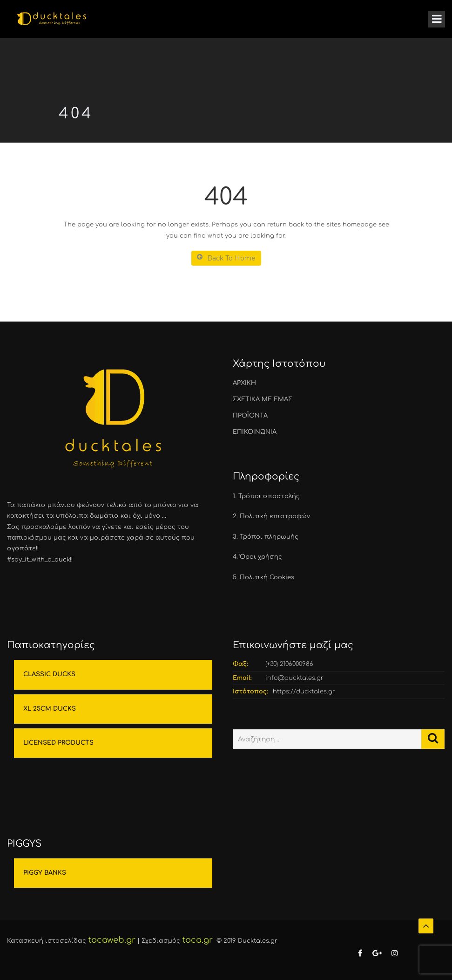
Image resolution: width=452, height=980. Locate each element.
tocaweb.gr (112, 940)
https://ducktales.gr (304, 692)
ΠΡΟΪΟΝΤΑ (250, 416)
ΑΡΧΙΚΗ (244, 383)
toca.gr (197, 940)
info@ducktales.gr (294, 678)
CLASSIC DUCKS (49, 674)
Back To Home (226, 258)
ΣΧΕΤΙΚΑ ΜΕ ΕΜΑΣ (263, 399)
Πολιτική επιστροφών (275, 516)
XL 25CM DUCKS (50, 709)
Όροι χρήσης (261, 557)
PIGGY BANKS (45, 873)
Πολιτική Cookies (267, 577)
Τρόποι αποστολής (269, 496)
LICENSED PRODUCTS (58, 743)
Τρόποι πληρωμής (269, 537)
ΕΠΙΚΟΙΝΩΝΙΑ (255, 432)
